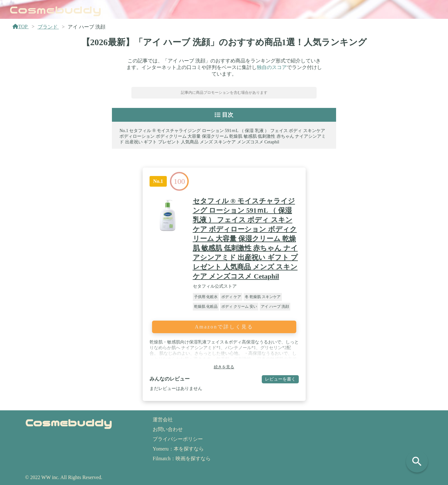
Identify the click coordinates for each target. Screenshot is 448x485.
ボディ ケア (231, 297)
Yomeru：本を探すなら (178, 449)
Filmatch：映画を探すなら (182, 458)
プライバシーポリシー (178, 439)
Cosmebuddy (55, 9)
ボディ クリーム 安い (239, 306)
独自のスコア (272, 67)
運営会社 (163, 420)
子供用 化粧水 (206, 297)
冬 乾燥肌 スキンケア (263, 297)
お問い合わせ (168, 429)
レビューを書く (280, 379)
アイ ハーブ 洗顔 (275, 306)
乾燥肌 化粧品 (206, 306)
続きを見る (224, 367)
